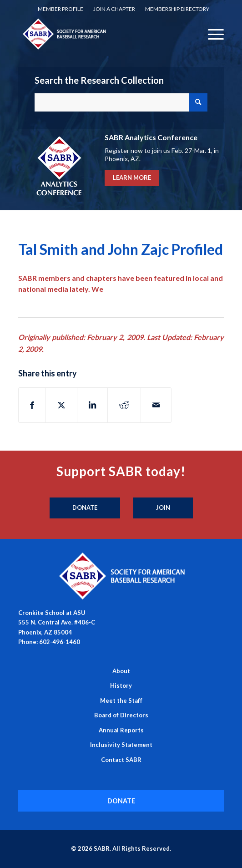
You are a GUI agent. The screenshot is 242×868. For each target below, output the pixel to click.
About (121, 671)
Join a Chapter (114, 9)
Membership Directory (177, 9)
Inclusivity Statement (121, 745)
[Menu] (211, 34)
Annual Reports (121, 730)
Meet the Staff (121, 700)
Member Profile (60, 9)
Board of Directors (121, 715)
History (121, 685)
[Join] (163, 508)
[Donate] (85, 508)
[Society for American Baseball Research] (101, 34)
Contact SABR (121, 760)
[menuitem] (60, 9)
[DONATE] (121, 801)
